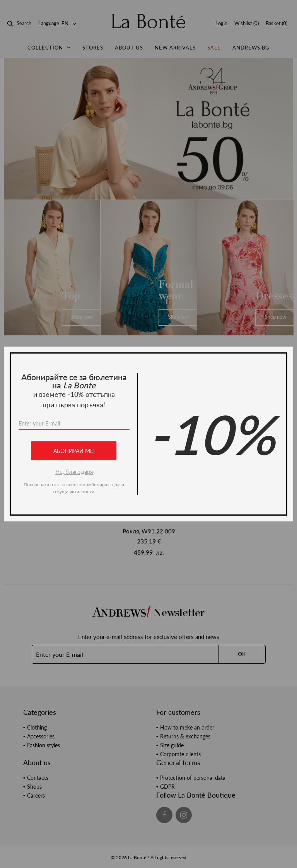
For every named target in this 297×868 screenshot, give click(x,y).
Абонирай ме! (74, 451)
